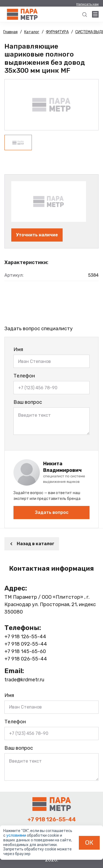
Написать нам (87, 4)
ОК (89, 842)
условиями (17, 835)
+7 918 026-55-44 (26, 659)
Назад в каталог (32, 544)
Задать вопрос (52, 512)
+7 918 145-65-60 (25, 651)
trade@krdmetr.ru (24, 680)
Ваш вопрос (28, 402)
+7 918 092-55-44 (26, 644)
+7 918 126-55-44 (25, 637)
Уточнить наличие (37, 235)
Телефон (24, 376)
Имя (18, 349)
